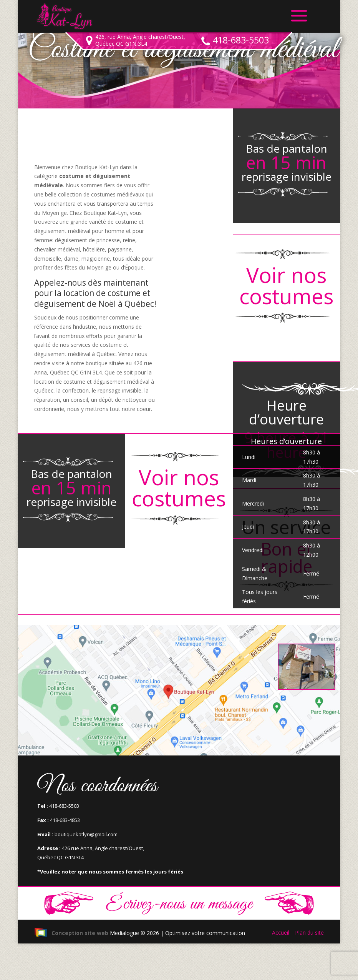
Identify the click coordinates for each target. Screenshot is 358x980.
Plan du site (309, 933)
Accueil (281, 933)
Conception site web (71, 933)
